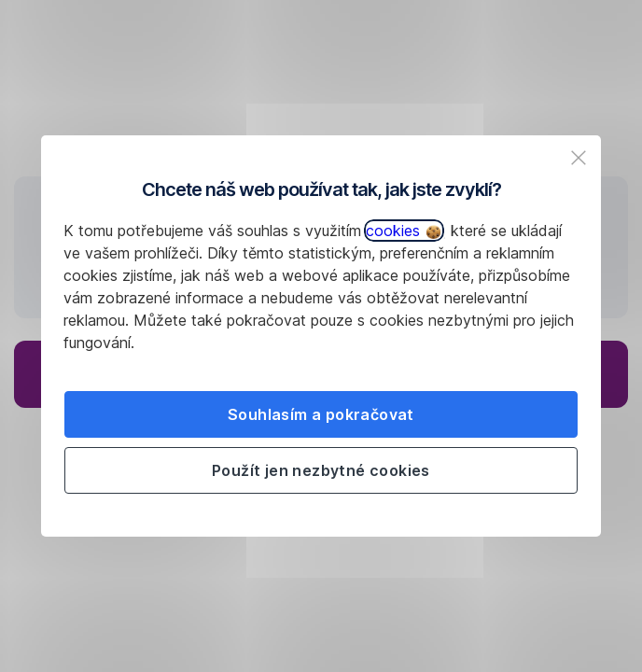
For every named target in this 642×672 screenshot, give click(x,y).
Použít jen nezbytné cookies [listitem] (321, 470)
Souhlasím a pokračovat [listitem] (321, 414)
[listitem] (579, 158)
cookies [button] (403, 231)
